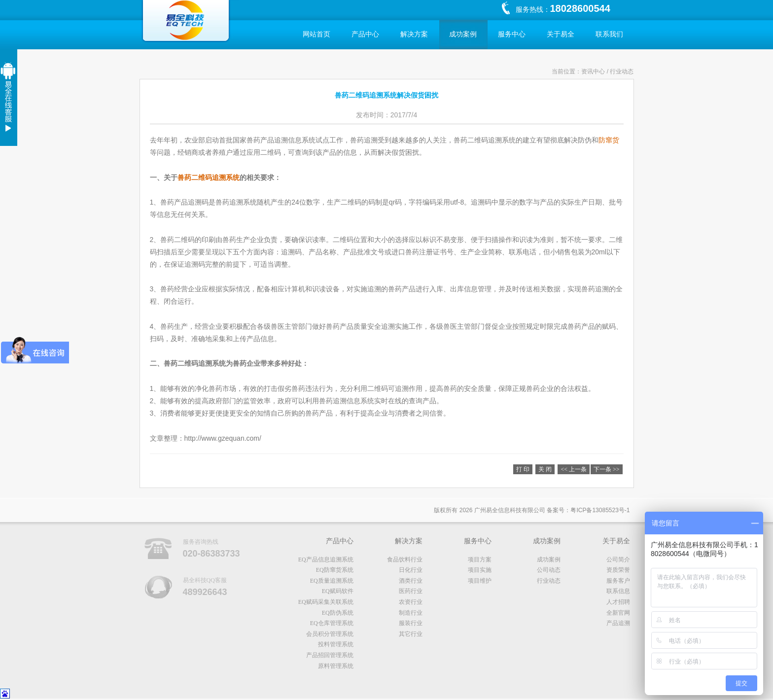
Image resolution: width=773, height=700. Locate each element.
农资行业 (411, 602)
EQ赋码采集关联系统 (326, 602)
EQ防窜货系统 (335, 570)
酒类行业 (411, 581)
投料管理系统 (336, 644)
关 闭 (545, 469)
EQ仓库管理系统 (332, 623)
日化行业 (411, 570)
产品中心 (365, 34)
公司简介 (618, 560)
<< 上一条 (574, 469)
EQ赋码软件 (338, 591)
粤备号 (600, 510)
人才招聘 (618, 602)
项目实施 (480, 570)
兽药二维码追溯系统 (209, 177)
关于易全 (561, 34)
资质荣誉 (618, 570)
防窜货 (609, 140)
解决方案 (414, 34)
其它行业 (411, 634)
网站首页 (316, 34)
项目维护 (480, 581)
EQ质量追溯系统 (332, 581)
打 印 (523, 469)
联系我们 (609, 34)
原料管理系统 (336, 666)
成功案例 (463, 34)
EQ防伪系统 (338, 613)
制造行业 (411, 613)
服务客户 (618, 581)
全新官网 (618, 613)
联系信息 (618, 591)
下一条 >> (607, 469)
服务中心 (512, 34)
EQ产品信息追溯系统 (326, 560)
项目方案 (480, 560)
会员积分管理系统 (330, 634)
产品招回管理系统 (330, 655)
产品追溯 (618, 623)
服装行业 (411, 623)
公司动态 (549, 570)
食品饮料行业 (405, 560)
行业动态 (549, 581)
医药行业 (411, 591)
